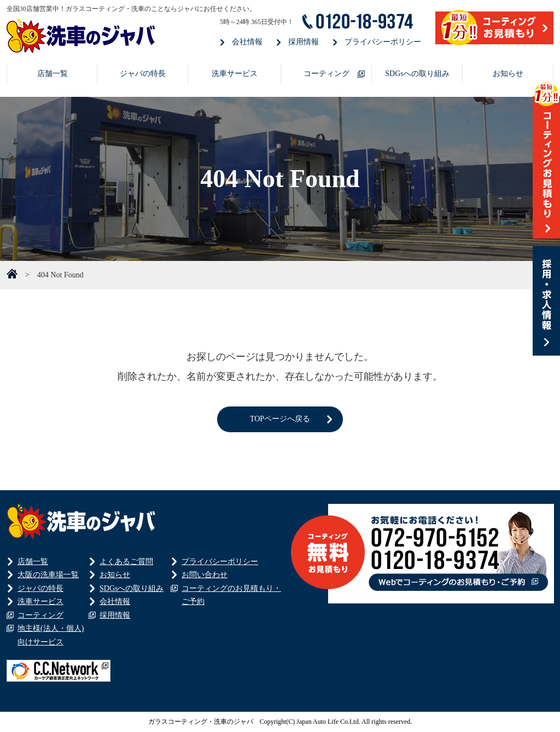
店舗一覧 (52, 74)
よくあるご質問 (126, 562)
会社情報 (247, 42)
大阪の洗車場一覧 (48, 575)
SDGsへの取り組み (417, 74)
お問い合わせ (205, 575)
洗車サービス (235, 74)
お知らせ (508, 74)
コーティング (326, 74)
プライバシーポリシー (383, 42)
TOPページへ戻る (280, 419)
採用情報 (304, 42)
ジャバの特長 (143, 74)
